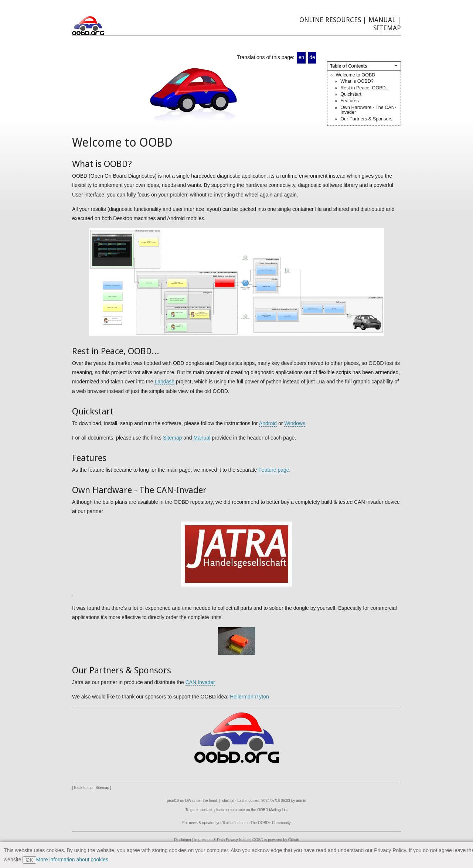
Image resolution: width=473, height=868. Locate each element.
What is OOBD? (357, 81)
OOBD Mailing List (272, 810)
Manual (382, 20)
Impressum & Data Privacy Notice (222, 840)
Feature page (274, 470)
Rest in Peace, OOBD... (365, 88)
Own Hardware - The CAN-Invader (368, 110)
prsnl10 (173, 801)
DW (188, 801)
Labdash (164, 382)
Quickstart (351, 94)
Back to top (84, 788)
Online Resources (330, 20)
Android (268, 423)
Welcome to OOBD (356, 75)
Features (350, 101)
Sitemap (387, 28)
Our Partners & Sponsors (366, 119)
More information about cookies (72, 860)
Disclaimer (183, 840)
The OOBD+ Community (270, 823)
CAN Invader (200, 682)
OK (29, 860)
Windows (295, 423)
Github (294, 840)
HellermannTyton (249, 697)
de (312, 57)
